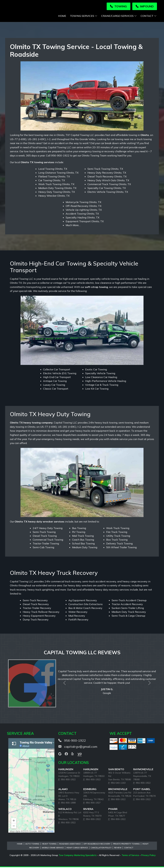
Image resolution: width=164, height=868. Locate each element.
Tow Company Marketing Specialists (78, 856)
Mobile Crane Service (53, 848)
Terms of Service (130, 856)
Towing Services (84, 17)
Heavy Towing (49, 845)
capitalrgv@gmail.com (81, 747)
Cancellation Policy (101, 848)
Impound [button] (145, 6)
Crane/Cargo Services (119, 17)
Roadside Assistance (70, 845)
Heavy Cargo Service (77, 848)
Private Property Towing (126, 845)
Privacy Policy (148, 856)
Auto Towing (32, 845)
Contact (149, 17)
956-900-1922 (75, 741)
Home (62, 17)
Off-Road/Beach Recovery (97, 845)
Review (118, 848)
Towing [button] (118, 6)
